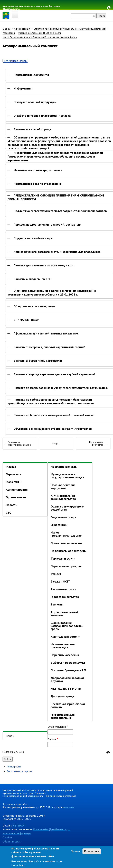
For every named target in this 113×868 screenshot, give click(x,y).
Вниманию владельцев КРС (32, 279)
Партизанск (14, 474)
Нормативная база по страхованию (38, 184)
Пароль (52, 739)
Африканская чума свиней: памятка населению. (46, 333)
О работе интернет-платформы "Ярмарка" (43, 116)
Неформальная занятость (68, 551)
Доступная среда (62, 696)
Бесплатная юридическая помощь (68, 705)
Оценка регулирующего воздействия (67, 508)
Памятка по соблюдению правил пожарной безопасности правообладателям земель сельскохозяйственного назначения (51, 401)
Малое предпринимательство (66, 534)
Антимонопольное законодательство (63, 497)
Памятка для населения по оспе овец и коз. (44, 265)
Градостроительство (65, 597)
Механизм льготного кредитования (38, 170)
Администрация (22, 29)
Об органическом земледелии (34, 306)
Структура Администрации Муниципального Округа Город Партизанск (70, 29)
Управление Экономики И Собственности (40, 33)
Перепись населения (65, 655)
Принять (76, 851)
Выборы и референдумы (68, 663)
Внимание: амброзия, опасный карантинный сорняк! (49, 347)
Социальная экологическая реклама (18, 444)
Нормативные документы (31, 75)
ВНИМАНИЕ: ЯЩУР (26, 320)
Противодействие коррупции (63, 486)
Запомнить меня (15, 752)
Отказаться (92, 851)
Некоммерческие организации (63, 646)
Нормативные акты (64, 467)
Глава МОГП (14, 482)
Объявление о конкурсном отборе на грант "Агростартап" (53, 429)
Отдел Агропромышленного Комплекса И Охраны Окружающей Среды (40, 37)
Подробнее (18, 865)
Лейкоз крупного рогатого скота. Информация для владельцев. (57, 252)
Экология (57, 604)
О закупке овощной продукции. (35, 102)
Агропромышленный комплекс (65, 614)
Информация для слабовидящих (63, 716)
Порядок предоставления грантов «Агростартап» (47, 225)
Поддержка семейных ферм (33, 238)
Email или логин (57, 727)
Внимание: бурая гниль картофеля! (38, 361)
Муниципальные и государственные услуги (67, 476)
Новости (12, 505)
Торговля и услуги (63, 558)
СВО (9, 513)
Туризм (56, 574)
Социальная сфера (63, 517)
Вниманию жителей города (32, 129)
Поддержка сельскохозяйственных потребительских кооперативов (60, 211)
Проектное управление (67, 543)
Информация (22, 88)
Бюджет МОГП (61, 581)
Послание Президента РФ (68, 670)
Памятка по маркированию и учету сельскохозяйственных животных (61, 388)
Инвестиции (59, 525)
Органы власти (16, 497)
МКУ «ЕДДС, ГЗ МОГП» (66, 689)
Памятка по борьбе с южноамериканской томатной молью (54, 415)
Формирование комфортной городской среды (67, 626)
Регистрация (14, 766)
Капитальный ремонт (65, 637)
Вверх (55, 444)
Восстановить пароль (19, 771)
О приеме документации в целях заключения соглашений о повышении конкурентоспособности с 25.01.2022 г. (52, 293)
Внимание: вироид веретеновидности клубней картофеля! (54, 374)
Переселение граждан (66, 566)
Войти (10, 736)
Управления (9, 33)
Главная (7, 29)
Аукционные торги (63, 589)
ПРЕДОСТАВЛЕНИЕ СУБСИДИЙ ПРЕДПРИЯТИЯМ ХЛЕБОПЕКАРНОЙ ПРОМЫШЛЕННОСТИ (56, 197)
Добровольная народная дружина (68, 679)
